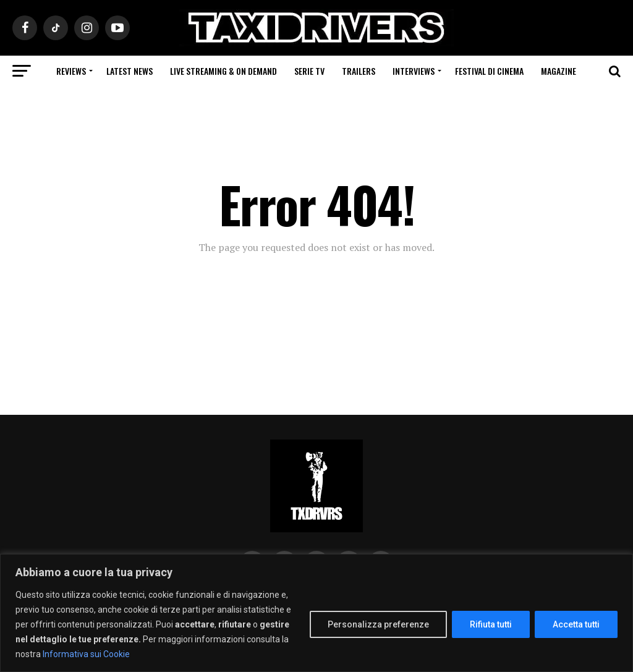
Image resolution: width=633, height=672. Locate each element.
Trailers (359, 71)
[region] (316, 613)
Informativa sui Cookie (86, 654)
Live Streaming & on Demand (223, 71)
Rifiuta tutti (491, 624)
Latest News (130, 71)
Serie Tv (309, 71)
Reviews (71, 71)
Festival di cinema (489, 71)
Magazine (559, 71)
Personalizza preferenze (378, 624)
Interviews (414, 71)
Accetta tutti (576, 624)
